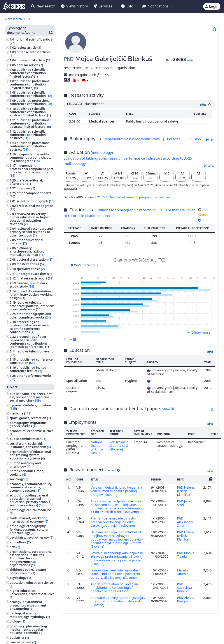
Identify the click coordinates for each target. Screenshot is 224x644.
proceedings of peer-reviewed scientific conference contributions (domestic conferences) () (29, 342)
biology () (17, 621)
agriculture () (20, 542)
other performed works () (31, 377)
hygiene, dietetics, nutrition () (30, 407)
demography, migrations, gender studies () (28, 424)
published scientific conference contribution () (31, 94)
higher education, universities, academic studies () (32, 594)
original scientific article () (31, 41)
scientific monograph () (36, 201)
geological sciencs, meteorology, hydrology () (30, 615)
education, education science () (31, 584)
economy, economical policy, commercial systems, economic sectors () (31, 487)
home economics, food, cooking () (27, 473)
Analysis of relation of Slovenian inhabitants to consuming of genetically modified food (115, 591)
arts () (15, 547)
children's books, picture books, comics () (28, 571)
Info (128, 6)
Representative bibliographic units (132, 139)
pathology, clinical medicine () (30, 512)
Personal (175, 139)
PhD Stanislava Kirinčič (184, 591)
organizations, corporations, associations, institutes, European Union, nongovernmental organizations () (31, 558)
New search (43, 6)
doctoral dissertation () (34, 259)
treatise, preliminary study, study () (28, 285)
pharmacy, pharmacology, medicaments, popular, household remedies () (29, 629)
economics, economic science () (31, 432)
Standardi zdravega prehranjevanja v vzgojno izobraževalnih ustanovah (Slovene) (117, 605)
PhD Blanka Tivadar (185, 558)
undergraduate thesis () (35, 274)
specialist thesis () (31, 269)
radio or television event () (31, 353)
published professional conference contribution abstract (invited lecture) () (30, 123)
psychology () (20, 578)
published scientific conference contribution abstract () (28, 135)
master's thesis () (30, 264)
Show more (199, 332)
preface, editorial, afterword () (26, 182)
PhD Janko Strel (185, 503)
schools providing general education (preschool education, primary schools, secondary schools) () (30, 500)
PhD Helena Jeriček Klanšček (186, 491)
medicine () (20, 413)
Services (103, 6)
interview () (26, 188)
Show (70, 339)
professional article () (34, 60)
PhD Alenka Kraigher (185, 603)
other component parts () (30, 195)
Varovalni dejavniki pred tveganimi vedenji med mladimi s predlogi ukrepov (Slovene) (117, 491)
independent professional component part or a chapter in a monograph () (31, 170)
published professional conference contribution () (31, 102)
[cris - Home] (14, 6)
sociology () (19, 479)
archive (165, 197)
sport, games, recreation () (30, 418)
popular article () (30, 65)
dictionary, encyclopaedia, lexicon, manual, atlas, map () (27, 251)
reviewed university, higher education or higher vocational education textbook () (30, 219)
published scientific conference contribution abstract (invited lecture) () (30, 112)
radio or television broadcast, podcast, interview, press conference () (32, 306)
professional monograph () (31, 207)
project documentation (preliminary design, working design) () (31, 294)
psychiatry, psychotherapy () (31, 537)
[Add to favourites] (215, 29)
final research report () (35, 278)
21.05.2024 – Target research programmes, (128, 197)
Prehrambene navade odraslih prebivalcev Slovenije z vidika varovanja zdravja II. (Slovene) (114, 526)
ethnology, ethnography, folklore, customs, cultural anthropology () (29, 529)
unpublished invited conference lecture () (28, 369)
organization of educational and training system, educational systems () (30, 455)
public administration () (28, 439)
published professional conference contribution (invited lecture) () (30, 84)
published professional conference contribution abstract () (30, 146)
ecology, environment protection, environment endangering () (28, 605)
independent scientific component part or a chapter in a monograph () (31, 157)
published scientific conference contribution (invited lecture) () (28, 73)
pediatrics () (19, 638)
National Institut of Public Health (97, 447)
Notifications (156, 6)
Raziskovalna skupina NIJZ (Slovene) (119, 446)
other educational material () (26, 242)
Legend (113, 470)
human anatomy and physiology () (25, 465)
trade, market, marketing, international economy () (29, 520)
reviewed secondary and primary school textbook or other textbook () (31, 232)
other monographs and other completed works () (30, 315)
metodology (102, 153)
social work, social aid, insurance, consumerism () (30, 445)
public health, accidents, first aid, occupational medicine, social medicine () (31, 397)
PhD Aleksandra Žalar (185, 526)
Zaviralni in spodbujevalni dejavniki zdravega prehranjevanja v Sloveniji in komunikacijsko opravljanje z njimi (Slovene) (117, 562)
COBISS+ (196, 139)
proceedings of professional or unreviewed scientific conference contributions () (30, 327)
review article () (29, 47)
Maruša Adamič (183, 575)
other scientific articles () (30, 54)
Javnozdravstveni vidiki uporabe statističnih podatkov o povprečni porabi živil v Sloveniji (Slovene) (116, 577)
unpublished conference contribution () (31, 361)
